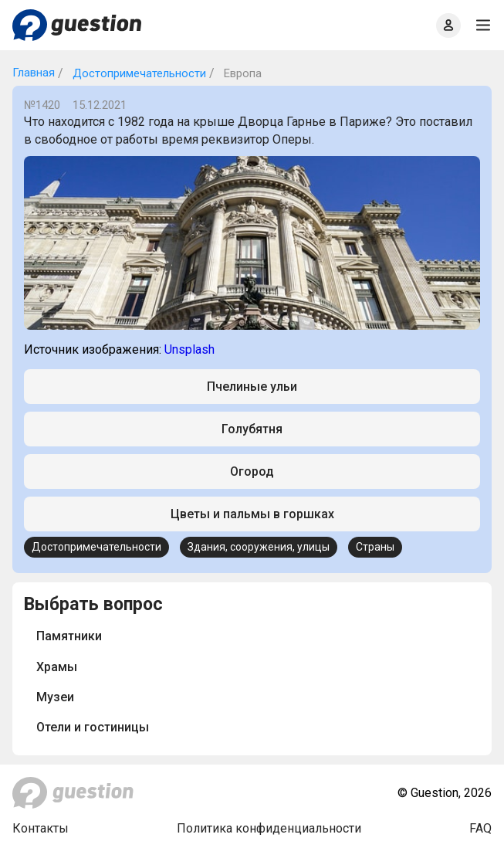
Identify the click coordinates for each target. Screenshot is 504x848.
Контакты (41, 828)
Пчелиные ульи (252, 387)
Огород (252, 471)
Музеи (55, 697)
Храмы (57, 667)
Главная (34, 73)
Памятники (69, 636)
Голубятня (252, 429)
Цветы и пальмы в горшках (252, 514)
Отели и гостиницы (93, 727)
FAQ (480, 828)
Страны (375, 547)
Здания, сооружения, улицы (259, 547)
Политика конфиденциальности (269, 828)
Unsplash (189, 349)
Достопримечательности (138, 73)
